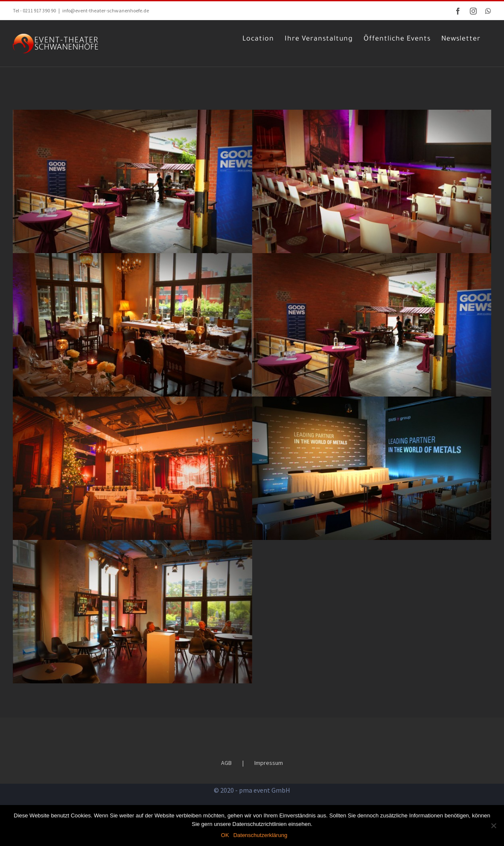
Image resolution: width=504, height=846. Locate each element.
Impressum (273, 755)
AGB (231, 755)
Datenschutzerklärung (260, 835)
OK (225, 835)
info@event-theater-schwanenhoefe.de (106, 10)
